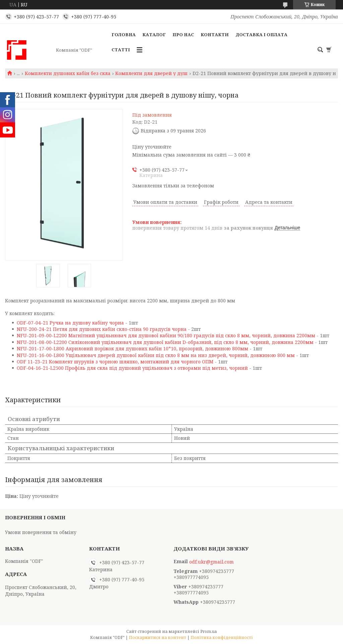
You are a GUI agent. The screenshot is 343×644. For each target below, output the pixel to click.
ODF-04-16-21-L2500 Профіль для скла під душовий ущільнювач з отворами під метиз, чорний (132, 368)
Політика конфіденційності (222, 637)
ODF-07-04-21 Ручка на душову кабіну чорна (70, 323)
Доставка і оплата (261, 35)
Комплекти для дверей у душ (151, 73)
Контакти (215, 35)
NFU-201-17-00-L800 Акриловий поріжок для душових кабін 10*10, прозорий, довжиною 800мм (132, 348)
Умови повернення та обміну (41, 532)
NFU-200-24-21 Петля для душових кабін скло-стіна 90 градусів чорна (102, 329)
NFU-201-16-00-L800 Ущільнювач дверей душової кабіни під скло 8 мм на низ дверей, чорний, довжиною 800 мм (156, 355)
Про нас (183, 35)
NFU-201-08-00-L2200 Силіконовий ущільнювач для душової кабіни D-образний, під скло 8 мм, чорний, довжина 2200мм (165, 342)
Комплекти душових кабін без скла (68, 73)
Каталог (154, 35)
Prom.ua (209, 631)
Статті (121, 50)
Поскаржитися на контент (158, 637)
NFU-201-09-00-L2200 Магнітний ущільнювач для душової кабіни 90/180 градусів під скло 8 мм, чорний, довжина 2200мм (166, 335)
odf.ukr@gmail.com (212, 562)
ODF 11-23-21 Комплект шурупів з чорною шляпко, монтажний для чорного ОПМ (115, 362)
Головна (124, 35)
